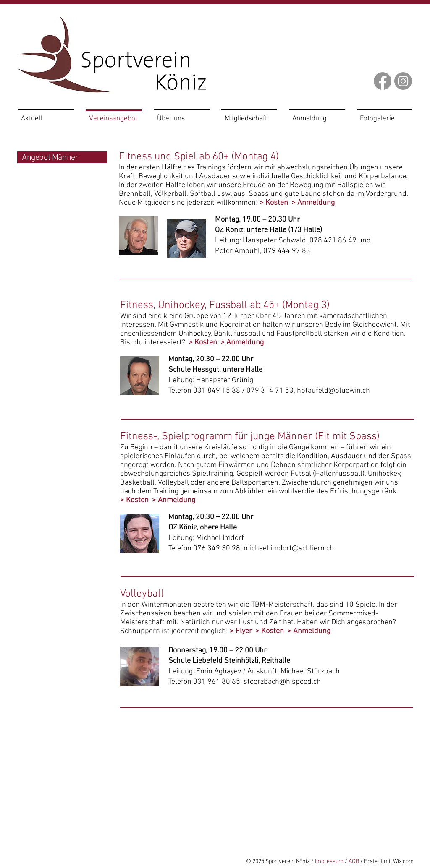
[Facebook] (383, 81)
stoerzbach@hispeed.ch (282, 682)
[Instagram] (403, 81)
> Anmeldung (313, 203)
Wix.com (403, 861)
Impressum (329, 861)
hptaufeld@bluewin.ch (333, 391)
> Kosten (274, 203)
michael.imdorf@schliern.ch (289, 549)
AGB (354, 861)
